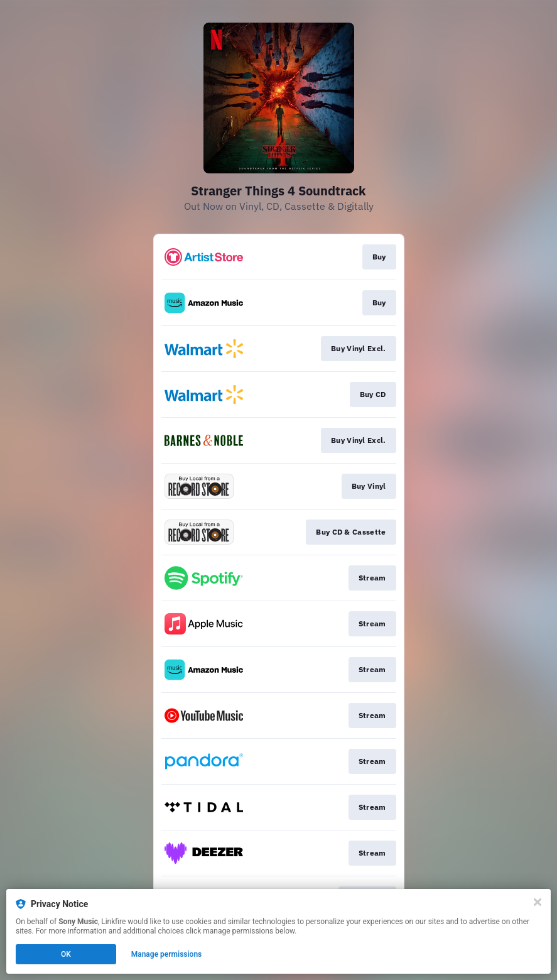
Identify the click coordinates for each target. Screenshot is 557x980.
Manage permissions (167, 954)
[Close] (538, 902)
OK (66, 954)
